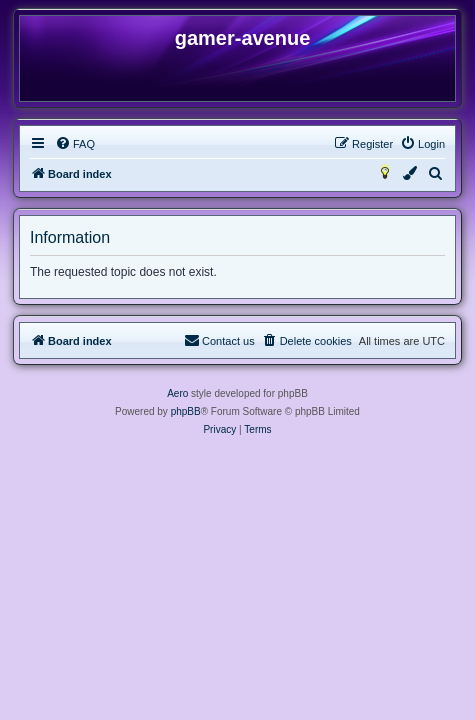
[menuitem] (75, 144)
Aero (177, 393)
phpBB (186, 411)
